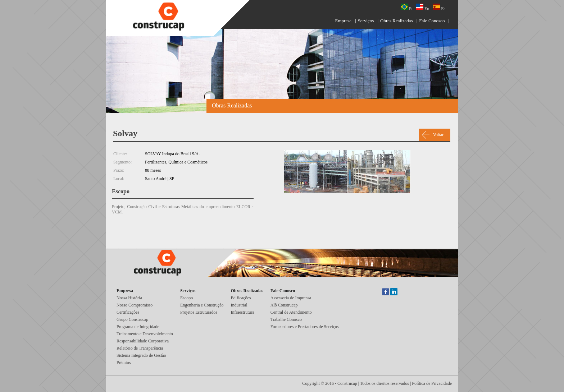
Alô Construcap (284, 305)
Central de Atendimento (291, 312)
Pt (407, 7)
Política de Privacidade (432, 383)
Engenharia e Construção (202, 305)
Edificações (241, 298)
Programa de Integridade (138, 327)
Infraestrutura (243, 312)
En (423, 7)
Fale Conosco (432, 21)
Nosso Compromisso (135, 305)
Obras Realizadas (397, 21)
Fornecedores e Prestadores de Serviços (305, 327)
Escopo (187, 298)
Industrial (239, 305)
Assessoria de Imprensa (291, 298)
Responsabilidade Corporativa (143, 341)
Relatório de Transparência (140, 348)
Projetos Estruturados (199, 312)
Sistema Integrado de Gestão (141, 355)
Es (439, 7)
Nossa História (129, 298)
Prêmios (124, 363)
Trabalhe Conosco (286, 319)
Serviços (366, 21)
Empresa (343, 21)
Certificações (128, 312)
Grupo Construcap (132, 319)
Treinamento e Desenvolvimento (145, 334)
